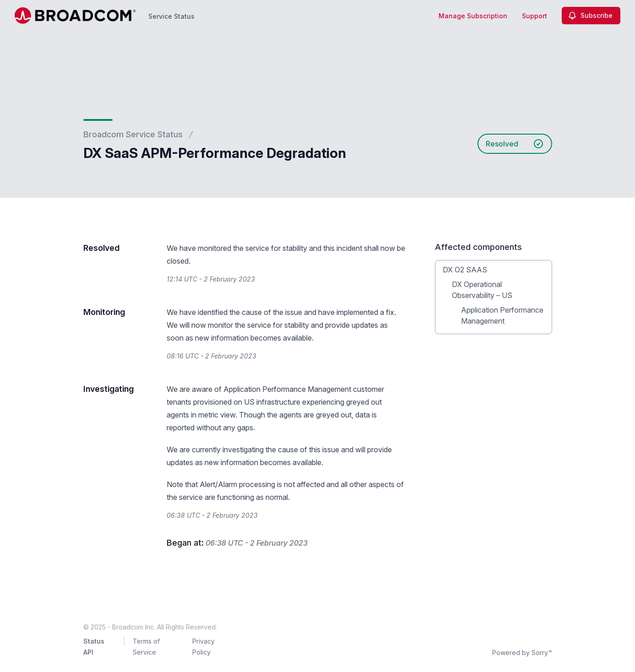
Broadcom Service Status (133, 134)
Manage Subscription (473, 16)
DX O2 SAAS (465, 270)
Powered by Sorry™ (522, 653)
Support (535, 16)
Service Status (171, 16)
